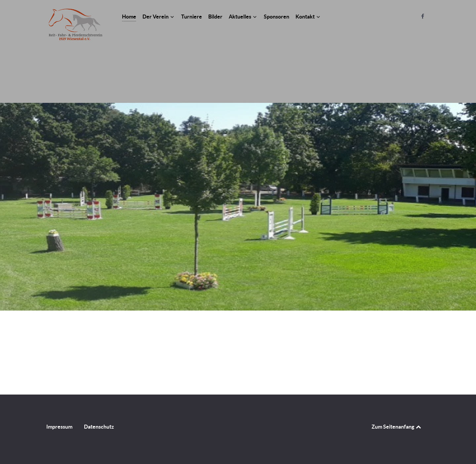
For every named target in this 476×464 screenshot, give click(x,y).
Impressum (59, 427)
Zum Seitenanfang (397, 427)
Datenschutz (99, 427)
